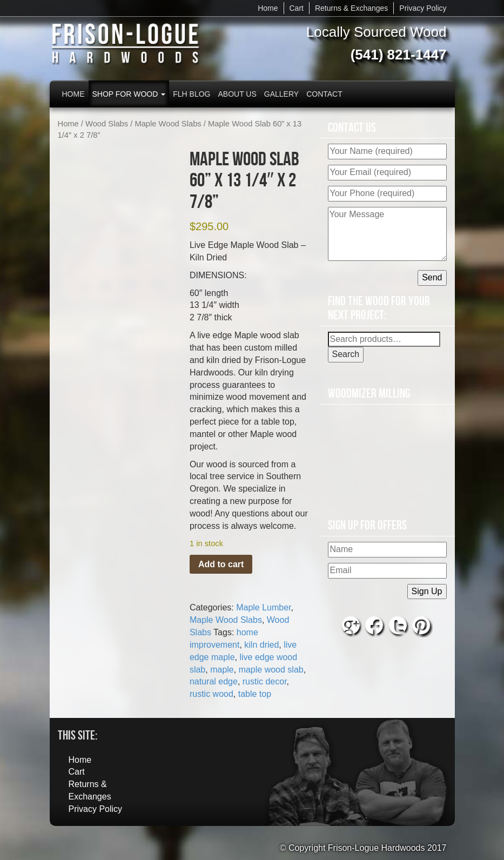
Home (268, 8)
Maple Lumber (263, 607)
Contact (324, 94)
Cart (297, 8)
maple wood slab (271, 670)
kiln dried (261, 645)
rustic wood (211, 694)
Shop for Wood (129, 94)
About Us (237, 94)
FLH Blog (191, 94)
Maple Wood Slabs (168, 124)
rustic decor (265, 681)
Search (346, 354)
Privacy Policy (423, 8)
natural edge (214, 681)
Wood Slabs (107, 124)
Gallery (281, 94)
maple (222, 670)
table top (255, 694)
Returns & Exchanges (351, 8)
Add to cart (221, 564)
